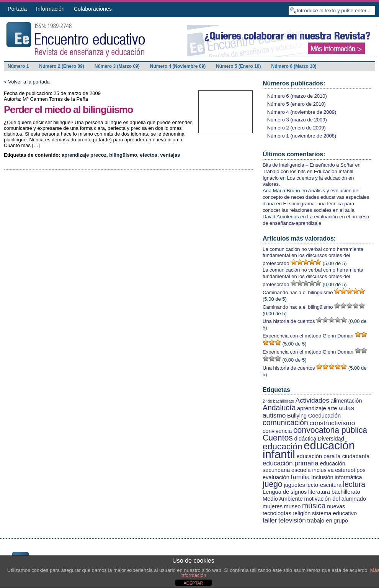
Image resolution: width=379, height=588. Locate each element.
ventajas (170, 155)
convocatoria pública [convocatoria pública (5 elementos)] (330, 430)
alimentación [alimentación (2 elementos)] (346, 401)
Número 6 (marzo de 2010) (297, 96)
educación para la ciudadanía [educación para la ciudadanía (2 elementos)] (333, 456)
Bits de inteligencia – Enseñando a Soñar (308, 165)
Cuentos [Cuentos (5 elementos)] (278, 438)
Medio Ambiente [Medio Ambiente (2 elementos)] (283, 499)
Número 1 (18, 66)
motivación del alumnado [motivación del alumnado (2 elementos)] (335, 499)
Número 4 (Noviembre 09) (178, 66)
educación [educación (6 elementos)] (283, 446)
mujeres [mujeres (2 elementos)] (273, 506)
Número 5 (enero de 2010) (297, 104)
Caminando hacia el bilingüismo (298, 292)
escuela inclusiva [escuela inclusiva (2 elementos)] (312, 470)
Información (50, 9)
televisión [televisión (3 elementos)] (292, 520)
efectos (149, 155)
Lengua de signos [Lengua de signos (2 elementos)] (285, 492)
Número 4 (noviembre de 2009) (302, 112)
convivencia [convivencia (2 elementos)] (277, 431)
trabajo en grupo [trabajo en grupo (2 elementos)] (328, 521)
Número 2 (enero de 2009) (297, 128)
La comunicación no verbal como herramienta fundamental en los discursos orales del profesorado (313, 256)
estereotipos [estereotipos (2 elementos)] (350, 470)
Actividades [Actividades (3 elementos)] (312, 400)
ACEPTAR (193, 583)
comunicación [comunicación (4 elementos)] (285, 423)
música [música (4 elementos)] (314, 506)
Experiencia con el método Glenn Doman (308, 336)
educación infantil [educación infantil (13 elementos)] (309, 450)
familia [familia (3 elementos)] (300, 477)
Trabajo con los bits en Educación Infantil (308, 171)
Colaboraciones (93, 9)
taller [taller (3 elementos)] (270, 520)
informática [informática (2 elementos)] (348, 477)
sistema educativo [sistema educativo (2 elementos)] (334, 513)
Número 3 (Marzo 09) (117, 66)
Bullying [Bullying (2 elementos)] (297, 416)
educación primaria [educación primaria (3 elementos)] (291, 463)
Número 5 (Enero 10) (238, 66)
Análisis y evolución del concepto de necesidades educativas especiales (316, 194)
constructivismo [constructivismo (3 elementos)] (332, 423)
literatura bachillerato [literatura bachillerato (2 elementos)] (334, 492)
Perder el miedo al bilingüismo (68, 110)
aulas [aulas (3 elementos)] (346, 408)
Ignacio (271, 178)
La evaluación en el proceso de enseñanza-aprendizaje (316, 220)
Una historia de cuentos (289, 321)
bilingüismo (123, 155)
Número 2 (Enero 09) (61, 66)
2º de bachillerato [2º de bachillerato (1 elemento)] (278, 401)
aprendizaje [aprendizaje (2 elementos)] (312, 408)
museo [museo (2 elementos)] (292, 506)
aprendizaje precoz (84, 155)
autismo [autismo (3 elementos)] (274, 415)
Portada (17, 9)
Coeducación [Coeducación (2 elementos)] (324, 416)
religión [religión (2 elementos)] (301, 513)
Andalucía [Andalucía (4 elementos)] (279, 408)
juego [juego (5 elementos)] (273, 484)
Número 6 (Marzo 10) (294, 66)
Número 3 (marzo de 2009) (297, 120)
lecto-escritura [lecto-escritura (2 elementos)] (324, 485)
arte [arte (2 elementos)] (332, 408)
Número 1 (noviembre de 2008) (302, 136)
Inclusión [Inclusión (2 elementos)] (322, 477)
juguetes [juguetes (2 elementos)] (294, 485)
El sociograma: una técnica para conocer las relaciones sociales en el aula (309, 207)
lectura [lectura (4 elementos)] (354, 484)
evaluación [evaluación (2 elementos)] (276, 477)
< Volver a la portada (27, 82)
